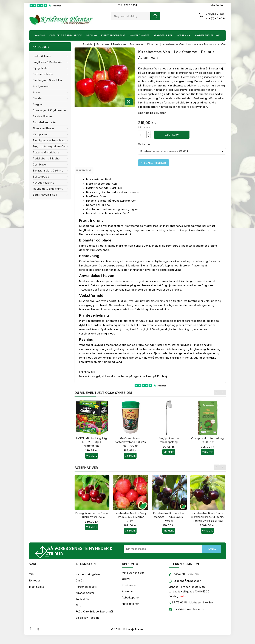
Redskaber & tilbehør (47, 158)
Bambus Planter (42, 116)
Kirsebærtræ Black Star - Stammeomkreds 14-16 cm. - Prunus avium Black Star (208, 518)
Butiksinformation (184, 570)
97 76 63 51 (178, 610)
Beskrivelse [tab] (87, 171)
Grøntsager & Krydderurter (49, 110)
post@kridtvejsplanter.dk (188, 616)
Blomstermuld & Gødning (48, 171)
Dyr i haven (40, 164)
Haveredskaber (140, 35)
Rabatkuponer (131, 604)
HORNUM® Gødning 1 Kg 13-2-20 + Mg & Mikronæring (92, 444)
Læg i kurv (172, 135)
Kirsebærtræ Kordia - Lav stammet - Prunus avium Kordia (169, 518)
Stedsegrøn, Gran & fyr (47, 80)
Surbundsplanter (43, 74)
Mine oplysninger (133, 579)
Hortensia (183, 35)
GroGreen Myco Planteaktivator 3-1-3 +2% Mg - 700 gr (130, 444)
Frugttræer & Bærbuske (48, 62)
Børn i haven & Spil (45, 195)
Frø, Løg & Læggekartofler (50, 146)
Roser (37, 92)
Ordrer (126, 585)
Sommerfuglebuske (207, 35)
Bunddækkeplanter (45, 122)
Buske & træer (42, 56)
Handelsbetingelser (88, 581)
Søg (155, 16)
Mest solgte (37, 593)
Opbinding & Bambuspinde (66, 35)
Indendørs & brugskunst (48, 189)
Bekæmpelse (41, 177)
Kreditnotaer (130, 591)
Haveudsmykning (44, 183)
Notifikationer (130, 610)
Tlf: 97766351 (128, 5)
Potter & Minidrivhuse (46, 152)
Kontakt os (82, 605)
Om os (80, 587)
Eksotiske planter (44, 128)
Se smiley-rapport (87, 624)
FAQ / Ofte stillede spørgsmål (94, 618)
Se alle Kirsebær (154, 163)
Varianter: (145, 144)
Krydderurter (163, 35)
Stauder (38, 98)
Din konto (130, 570)
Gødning (92, 35)
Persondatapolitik (87, 593)
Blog (78, 612)
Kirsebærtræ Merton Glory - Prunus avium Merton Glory (130, 518)
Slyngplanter (41, 68)
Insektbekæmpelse (113, 35)
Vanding (40, 35)
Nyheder (35, 587)
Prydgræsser (41, 86)
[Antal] (142, 134)
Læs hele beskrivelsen (152, 113)
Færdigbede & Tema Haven (50, 140)
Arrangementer (85, 599)
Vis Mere (92, 457)
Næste (223, 394)
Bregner (38, 104)
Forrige (217, 394)
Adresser (128, 598)
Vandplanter (41, 134)
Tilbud (33, 581)
